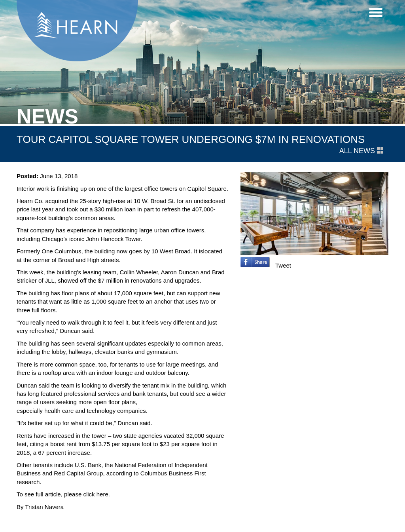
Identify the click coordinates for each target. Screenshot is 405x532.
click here (96, 494)
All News (361, 151)
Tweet (283, 265)
